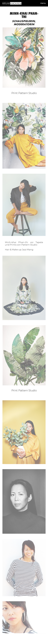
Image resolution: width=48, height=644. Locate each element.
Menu (43, 3)
